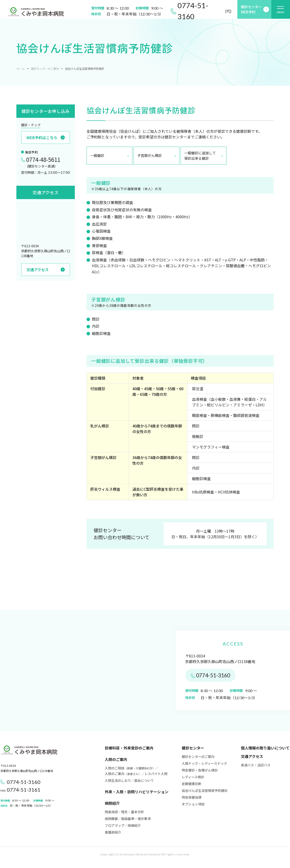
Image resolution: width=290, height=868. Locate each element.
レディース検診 (193, 777)
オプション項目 (193, 804)
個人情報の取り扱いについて (265, 748)
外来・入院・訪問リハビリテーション (137, 792)
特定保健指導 (192, 797)
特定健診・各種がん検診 (200, 770)
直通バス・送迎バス (256, 765)
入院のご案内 (116, 759)
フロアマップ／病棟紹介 (123, 825)
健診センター (193, 748)
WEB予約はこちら (46, 137)
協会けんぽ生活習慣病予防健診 (205, 790)
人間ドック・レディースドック (204, 763)
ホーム (21, 69)
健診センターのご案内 (45, 69)
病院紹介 (112, 803)
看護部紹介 (113, 832)
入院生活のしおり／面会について (129, 780)
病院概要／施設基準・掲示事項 (128, 819)
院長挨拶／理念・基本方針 (124, 812)
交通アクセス (46, 270)
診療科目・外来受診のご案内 (129, 748)
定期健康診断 (192, 784)
